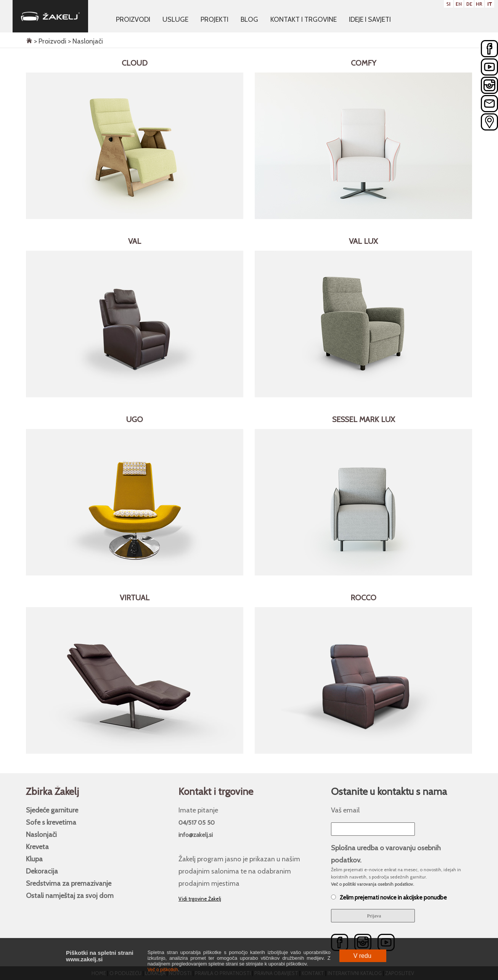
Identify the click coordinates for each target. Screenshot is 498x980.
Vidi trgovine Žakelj (200, 899)
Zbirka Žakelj (52, 791)
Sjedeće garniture (52, 810)
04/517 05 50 (197, 823)
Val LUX (363, 241)
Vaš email (345, 810)
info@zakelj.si (196, 835)
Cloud (135, 63)
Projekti (214, 19)
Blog (249, 19)
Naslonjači (41, 834)
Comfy (364, 63)
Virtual (135, 598)
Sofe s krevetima (51, 822)
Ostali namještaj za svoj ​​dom (70, 895)
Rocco (363, 598)
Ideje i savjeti (370, 19)
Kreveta (37, 847)
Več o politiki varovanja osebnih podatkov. (373, 884)
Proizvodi (133, 19)
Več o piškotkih (163, 970)
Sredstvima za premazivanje (69, 883)
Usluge (175, 19)
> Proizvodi (49, 41)
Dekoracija (42, 871)
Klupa (34, 859)
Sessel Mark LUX (364, 419)
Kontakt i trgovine (304, 19)
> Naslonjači (85, 41)
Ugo (135, 419)
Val (135, 241)
